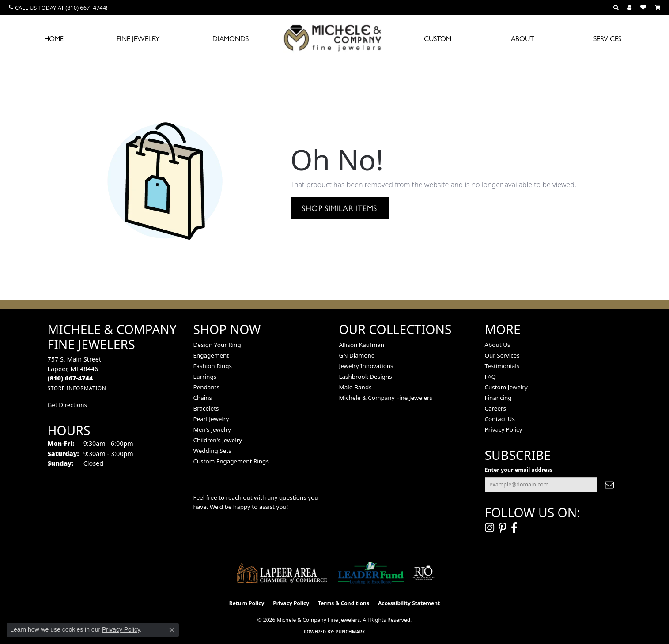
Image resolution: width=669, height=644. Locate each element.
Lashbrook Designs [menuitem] (366, 377)
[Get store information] (77, 388)
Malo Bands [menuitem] (355, 387)
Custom (438, 38)
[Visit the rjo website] (423, 573)
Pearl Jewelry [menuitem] (211, 419)
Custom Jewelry (506, 387)
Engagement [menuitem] (211, 355)
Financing (498, 398)
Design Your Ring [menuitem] (217, 345)
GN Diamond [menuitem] (357, 355)
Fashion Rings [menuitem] (213, 366)
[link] (58, 8)
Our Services (502, 355)
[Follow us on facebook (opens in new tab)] (514, 528)
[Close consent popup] (172, 630)
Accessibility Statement (409, 603)
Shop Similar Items (339, 207)
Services (607, 38)
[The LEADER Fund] (371, 573)
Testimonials (502, 366)
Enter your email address (519, 470)
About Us (498, 345)
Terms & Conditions (344, 603)
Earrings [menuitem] (205, 377)
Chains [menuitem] (203, 398)
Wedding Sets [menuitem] (212, 451)
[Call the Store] (70, 378)
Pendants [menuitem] (206, 387)
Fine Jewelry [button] (138, 38)
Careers (495, 408)
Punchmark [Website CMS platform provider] (350, 632)
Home (54, 38)
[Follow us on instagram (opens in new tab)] (489, 528)
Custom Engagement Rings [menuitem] (231, 461)
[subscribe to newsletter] (609, 485)
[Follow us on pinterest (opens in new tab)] (503, 528)
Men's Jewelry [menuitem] (212, 429)
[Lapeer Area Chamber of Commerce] (282, 573)
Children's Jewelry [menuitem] (218, 440)
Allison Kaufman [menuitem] (362, 345)
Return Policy (247, 603)
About (522, 38)
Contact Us (500, 419)
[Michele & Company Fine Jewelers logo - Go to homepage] (335, 38)
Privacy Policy (504, 429)
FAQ (491, 377)
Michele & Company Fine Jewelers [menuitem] (386, 398)
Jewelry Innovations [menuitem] (366, 366)
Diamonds (231, 38)
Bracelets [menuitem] (206, 408)
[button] (616, 8)
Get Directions (67, 405)
